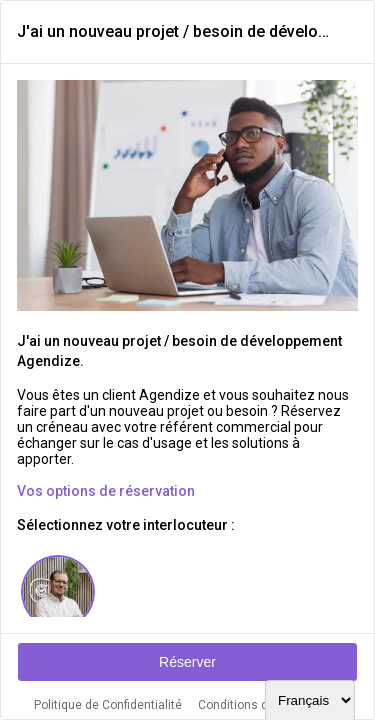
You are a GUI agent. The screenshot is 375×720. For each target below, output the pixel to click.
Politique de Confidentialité (108, 705)
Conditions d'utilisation (262, 705)
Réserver (187, 662)
